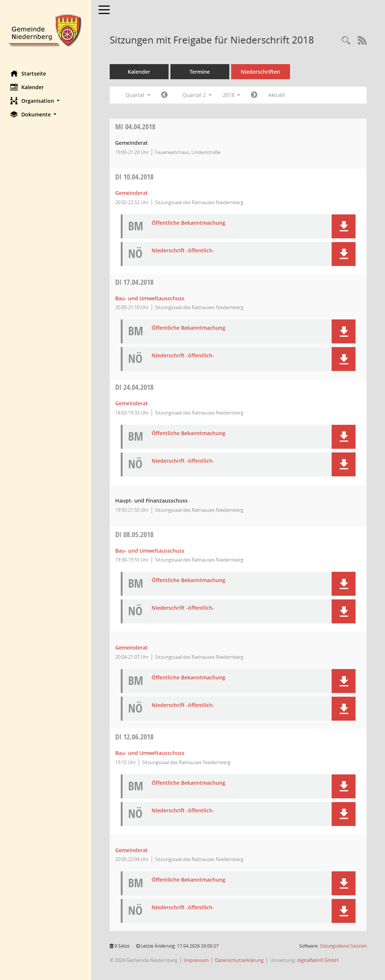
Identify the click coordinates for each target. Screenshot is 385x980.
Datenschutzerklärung (240, 960)
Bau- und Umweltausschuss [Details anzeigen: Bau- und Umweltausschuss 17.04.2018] (151, 298)
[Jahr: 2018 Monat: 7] (255, 95)
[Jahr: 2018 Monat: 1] (165, 95)
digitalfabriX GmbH (319, 960)
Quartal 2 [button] (198, 95)
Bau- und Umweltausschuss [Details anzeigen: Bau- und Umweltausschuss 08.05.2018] (151, 551)
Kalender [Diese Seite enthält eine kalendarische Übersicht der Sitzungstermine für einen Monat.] (28, 87)
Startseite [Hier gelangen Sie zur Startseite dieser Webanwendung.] (29, 73)
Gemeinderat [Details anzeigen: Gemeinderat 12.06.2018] (132, 850)
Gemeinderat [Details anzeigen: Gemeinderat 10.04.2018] (132, 193)
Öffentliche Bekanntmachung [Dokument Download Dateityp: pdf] (189, 223)
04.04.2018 (136, 127)
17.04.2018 (135, 282)
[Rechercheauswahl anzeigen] (346, 41)
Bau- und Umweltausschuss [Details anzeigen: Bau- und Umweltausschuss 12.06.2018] (151, 753)
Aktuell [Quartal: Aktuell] (278, 95)
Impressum (197, 960)
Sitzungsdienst (343, 946)
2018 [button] (232, 95)
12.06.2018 (135, 737)
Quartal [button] (139, 95)
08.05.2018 (135, 534)
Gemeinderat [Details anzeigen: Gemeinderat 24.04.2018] (132, 403)
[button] (46, 101)
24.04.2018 (135, 387)
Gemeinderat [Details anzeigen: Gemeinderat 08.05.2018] (132, 647)
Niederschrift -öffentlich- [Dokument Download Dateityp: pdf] (184, 251)
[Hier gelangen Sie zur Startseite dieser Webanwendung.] (46, 30)
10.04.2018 (135, 177)
